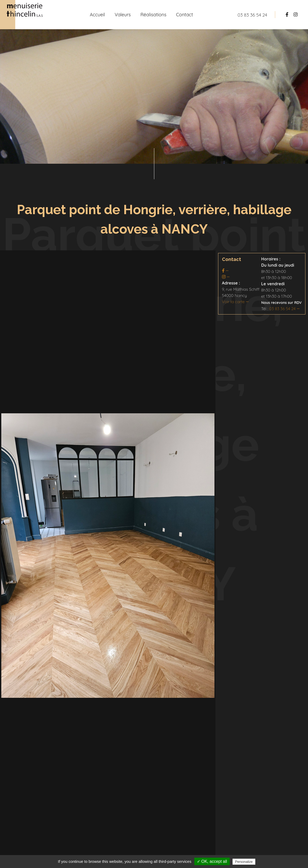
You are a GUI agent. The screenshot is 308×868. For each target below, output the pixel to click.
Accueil (97, 15)
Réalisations (153, 15)
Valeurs (123, 15)
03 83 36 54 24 (282, 309)
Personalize (244, 862)
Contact (184, 15)
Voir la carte (233, 302)
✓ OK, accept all (212, 861)
